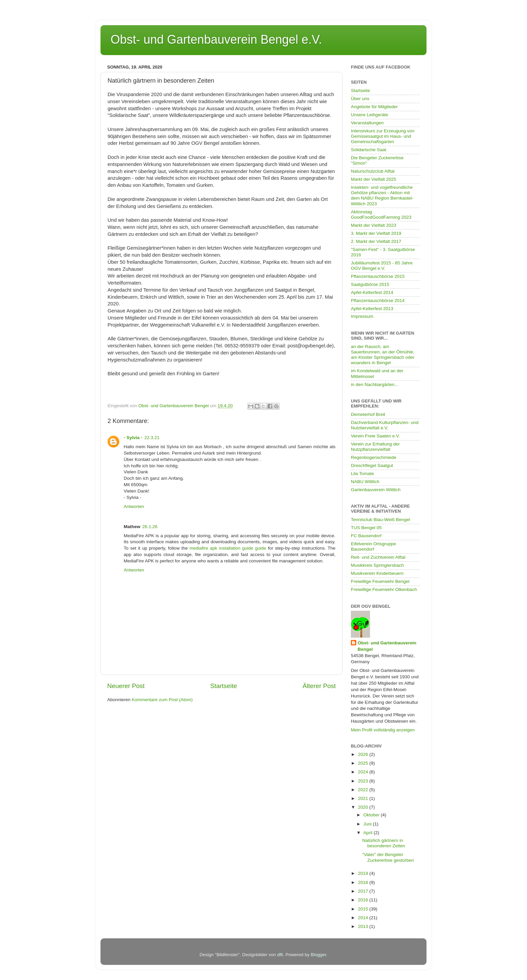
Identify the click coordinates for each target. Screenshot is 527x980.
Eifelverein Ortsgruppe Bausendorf (373, 546)
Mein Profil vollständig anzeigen (383, 730)
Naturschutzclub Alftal (373, 171)
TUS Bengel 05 (366, 528)
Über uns (360, 99)
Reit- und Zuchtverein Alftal (378, 557)
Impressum (362, 316)
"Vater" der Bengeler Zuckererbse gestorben (388, 857)
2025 (364, 763)
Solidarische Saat (369, 150)
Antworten (134, 506)
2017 (364, 891)
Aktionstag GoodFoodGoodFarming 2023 (381, 215)
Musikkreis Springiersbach (377, 565)
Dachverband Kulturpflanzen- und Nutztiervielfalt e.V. (385, 425)
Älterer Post (319, 686)
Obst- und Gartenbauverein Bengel (387, 646)
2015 (364, 909)
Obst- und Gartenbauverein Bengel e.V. (216, 39)
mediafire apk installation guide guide (228, 548)
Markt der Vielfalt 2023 (374, 225)
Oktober (372, 815)
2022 (364, 790)
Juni (368, 824)
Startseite (224, 686)
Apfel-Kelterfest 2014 (372, 292)
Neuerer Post (126, 686)
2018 (364, 882)
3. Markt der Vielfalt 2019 (376, 233)
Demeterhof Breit (368, 414)
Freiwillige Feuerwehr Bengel (380, 581)
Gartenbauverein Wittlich (376, 490)
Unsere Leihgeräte (370, 115)
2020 (364, 807)
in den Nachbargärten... (375, 385)
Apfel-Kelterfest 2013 (372, 309)
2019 (364, 873)
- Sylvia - (133, 438)
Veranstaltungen (367, 123)
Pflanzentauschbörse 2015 (378, 276)
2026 (364, 754)
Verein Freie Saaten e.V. (375, 436)
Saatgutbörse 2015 (370, 284)
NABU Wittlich (365, 482)
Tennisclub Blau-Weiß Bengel (380, 520)
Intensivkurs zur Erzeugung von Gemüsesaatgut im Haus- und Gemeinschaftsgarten (383, 136)
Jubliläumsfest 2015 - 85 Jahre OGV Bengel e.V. (382, 266)
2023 (364, 781)
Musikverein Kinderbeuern (377, 573)
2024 (364, 772)
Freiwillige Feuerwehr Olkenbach (384, 589)
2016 (364, 900)
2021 (364, 798)
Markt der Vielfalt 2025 (374, 179)
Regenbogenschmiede (374, 457)
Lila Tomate (362, 474)
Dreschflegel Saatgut (372, 465)
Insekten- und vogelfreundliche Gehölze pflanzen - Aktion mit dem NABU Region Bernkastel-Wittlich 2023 (382, 196)
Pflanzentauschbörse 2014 (378, 301)
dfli (280, 955)
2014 (364, 918)
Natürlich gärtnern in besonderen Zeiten (384, 843)
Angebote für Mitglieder (374, 107)
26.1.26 (150, 527)
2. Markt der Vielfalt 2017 (376, 241)
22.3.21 (152, 438)
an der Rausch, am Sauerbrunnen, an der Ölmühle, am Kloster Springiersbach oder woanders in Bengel (383, 355)
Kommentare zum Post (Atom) (162, 700)
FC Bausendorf (366, 536)
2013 (364, 926)
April (369, 833)
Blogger (319, 955)
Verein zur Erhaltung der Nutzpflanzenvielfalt (375, 447)
